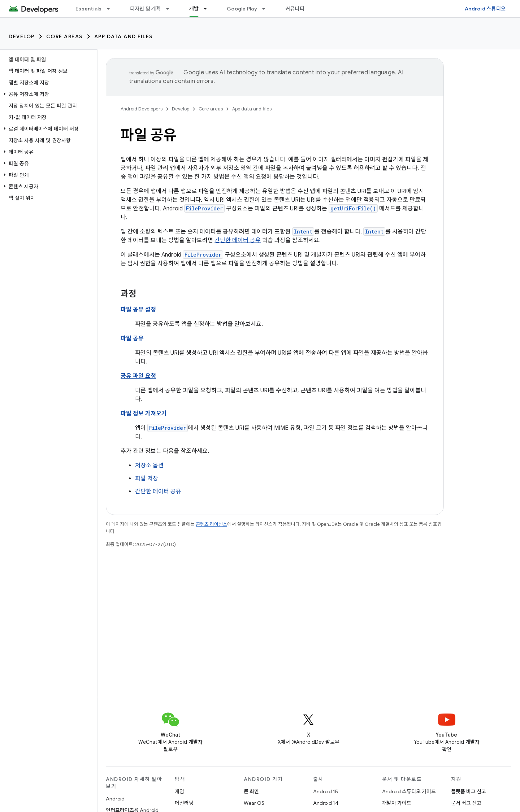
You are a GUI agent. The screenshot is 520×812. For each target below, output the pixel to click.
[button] (47, 94)
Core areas (64, 36)
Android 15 (326, 791)
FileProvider (204, 208)
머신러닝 (184, 803)
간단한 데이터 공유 (238, 240)
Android (115, 799)
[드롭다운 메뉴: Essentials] (112, 9)
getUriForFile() (353, 208)
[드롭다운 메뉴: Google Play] (267, 9)
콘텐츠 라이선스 (211, 524)
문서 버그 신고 (466, 803)
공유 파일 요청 (138, 376)
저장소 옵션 (149, 466)
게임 (179, 791)
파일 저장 (147, 479)
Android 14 (326, 803)
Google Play (242, 9)
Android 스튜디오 (485, 9)
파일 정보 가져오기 (144, 414)
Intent (303, 232)
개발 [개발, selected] (194, 9)
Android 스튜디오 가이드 (409, 791)
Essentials (89, 9)
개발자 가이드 (397, 803)
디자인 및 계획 (146, 9)
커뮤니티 (295, 9)
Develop (22, 36)
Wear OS (254, 803)
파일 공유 (132, 339)
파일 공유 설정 (138, 310)
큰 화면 (251, 791)
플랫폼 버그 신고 (469, 791)
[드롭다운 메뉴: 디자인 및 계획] (171, 9)
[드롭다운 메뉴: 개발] (208, 9)
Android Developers (142, 109)
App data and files (123, 36)
